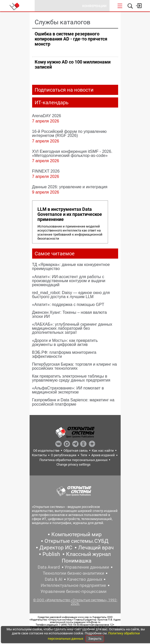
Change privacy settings (73, 464)
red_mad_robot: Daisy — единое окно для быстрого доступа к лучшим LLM (71, 295)
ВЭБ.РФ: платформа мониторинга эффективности (64, 354)
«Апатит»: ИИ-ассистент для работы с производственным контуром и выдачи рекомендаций (69, 281)
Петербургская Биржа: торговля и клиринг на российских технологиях (74, 366)
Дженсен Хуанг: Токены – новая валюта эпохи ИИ (70, 314)
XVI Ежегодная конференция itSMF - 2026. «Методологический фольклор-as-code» (72, 153)
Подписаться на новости (64, 90)
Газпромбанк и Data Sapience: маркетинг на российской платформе (73, 402)
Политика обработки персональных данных (73, 460)
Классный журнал (88, 554)
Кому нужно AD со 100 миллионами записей (73, 64)
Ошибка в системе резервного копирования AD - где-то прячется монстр (71, 39)
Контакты (39, 455)
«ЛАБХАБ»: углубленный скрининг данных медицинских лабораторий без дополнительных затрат (72, 328)
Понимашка (77, 561)
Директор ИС (56, 548)
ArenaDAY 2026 (47, 116)
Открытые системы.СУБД (77, 541)
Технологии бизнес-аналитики (73, 573)
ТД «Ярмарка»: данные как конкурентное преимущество (71, 266)
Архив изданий (103, 455)
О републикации (64, 455)
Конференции (94, 6)
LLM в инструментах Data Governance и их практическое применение (70, 214)
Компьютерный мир (77, 534)
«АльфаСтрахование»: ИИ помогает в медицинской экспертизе (68, 390)
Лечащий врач (96, 548)
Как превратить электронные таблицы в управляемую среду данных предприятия (71, 378)
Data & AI (54, 579)
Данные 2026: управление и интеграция (70, 187)
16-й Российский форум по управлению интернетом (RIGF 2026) (69, 133)
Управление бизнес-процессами (73, 591)
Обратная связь (76, 451)
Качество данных (85, 579)
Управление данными (87, 567)
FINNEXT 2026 (46, 171)
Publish (51, 554)
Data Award (49, 567)
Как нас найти (103, 451)
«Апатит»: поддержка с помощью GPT (68, 304)
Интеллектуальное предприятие (73, 585)
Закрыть (95, 639)
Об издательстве (46, 451)
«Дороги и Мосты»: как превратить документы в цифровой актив (65, 342)
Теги (84, 455)
